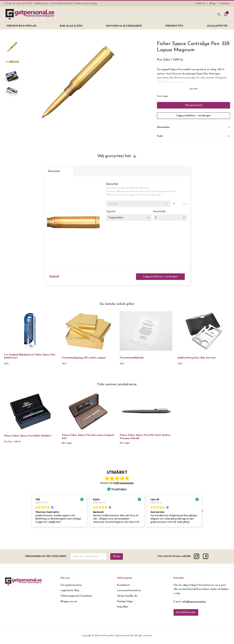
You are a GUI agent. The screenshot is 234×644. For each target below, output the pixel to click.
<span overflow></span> (117, 501)
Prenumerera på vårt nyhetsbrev (46, 556)
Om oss (65, 578)
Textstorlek (159, 212)
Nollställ (54, 276)
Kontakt (179, 578)
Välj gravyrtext (194, 105)
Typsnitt (111, 212)
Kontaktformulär (186, 612)
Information (125, 578)
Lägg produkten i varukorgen (194, 116)
